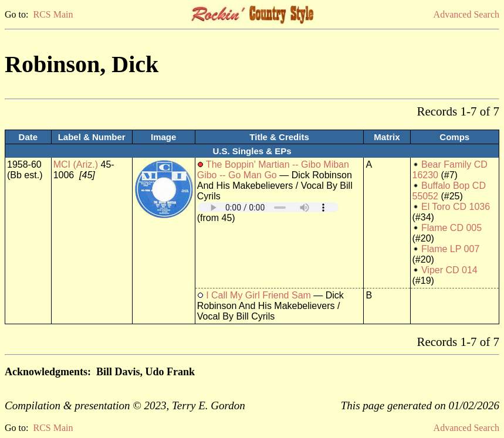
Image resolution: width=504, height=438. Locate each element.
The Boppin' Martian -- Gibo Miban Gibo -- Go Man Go (273, 170)
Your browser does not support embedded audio (268, 207)
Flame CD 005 (451, 228)
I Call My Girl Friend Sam (258, 295)
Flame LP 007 (450, 249)
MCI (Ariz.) (76, 164)
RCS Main (53, 14)
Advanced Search (466, 14)
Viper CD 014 (449, 270)
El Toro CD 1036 (456, 207)
